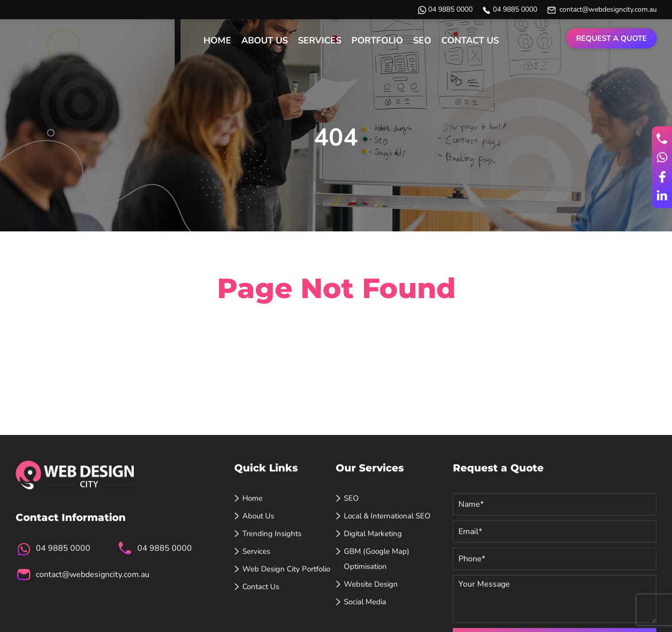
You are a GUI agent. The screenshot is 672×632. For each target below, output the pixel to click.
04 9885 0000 (450, 9)
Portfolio (377, 40)
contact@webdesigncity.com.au (608, 9)
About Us (265, 40)
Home (217, 40)
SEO (422, 40)
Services (320, 40)
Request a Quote (611, 38)
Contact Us (470, 40)
